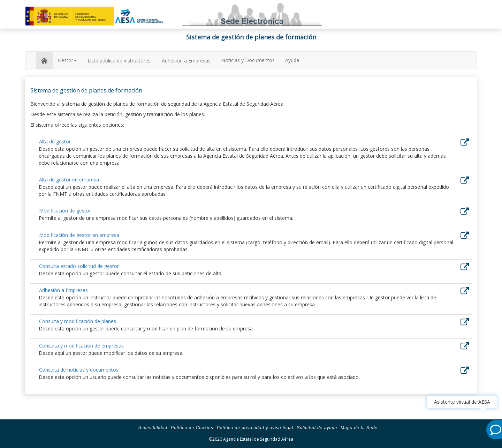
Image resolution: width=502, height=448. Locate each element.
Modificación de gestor (65, 211)
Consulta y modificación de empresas (81, 346)
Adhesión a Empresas (186, 61)
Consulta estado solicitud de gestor (79, 266)
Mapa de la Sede (359, 428)
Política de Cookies (192, 428)
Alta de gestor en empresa (69, 180)
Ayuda (292, 60)
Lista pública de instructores (119, 61)
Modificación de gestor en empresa (79, 235)
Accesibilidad (153, 428)
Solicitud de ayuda (317, 428)
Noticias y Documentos (248, 60)
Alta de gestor (55, 141)
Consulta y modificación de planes (78, 321)
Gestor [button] (67, 60)
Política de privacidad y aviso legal (255, 428)
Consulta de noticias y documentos (79, 370)
